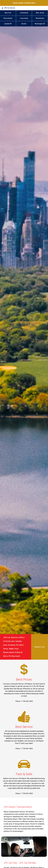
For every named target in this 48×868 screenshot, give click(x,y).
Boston (24, 24)
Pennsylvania (8, 18)
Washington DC (40, 24)
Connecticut (24, 13)
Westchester (40, 18)
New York (8, 13)
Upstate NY (8, 24)
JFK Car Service (9, 8)
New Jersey (40, 13)
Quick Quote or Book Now (24, 3)
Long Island (24, 18)
